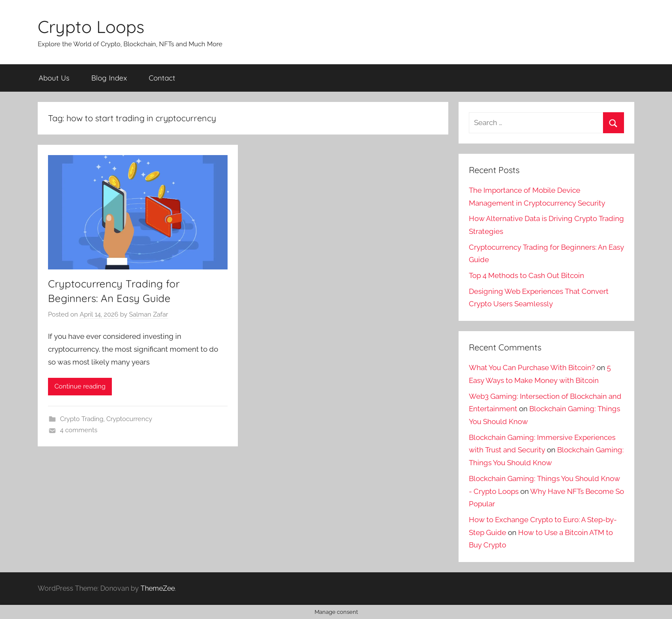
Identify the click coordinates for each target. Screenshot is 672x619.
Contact (162, 78)
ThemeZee (158, 588)
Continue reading (80, 386)
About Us (54, 78)
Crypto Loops (91, 27)
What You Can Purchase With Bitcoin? (532, 368)
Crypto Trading (82, 419)
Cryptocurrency (129, 419)
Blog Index (109, 78)
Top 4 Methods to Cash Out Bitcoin (526, 275)
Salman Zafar (148, 314)
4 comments (79, 430)
